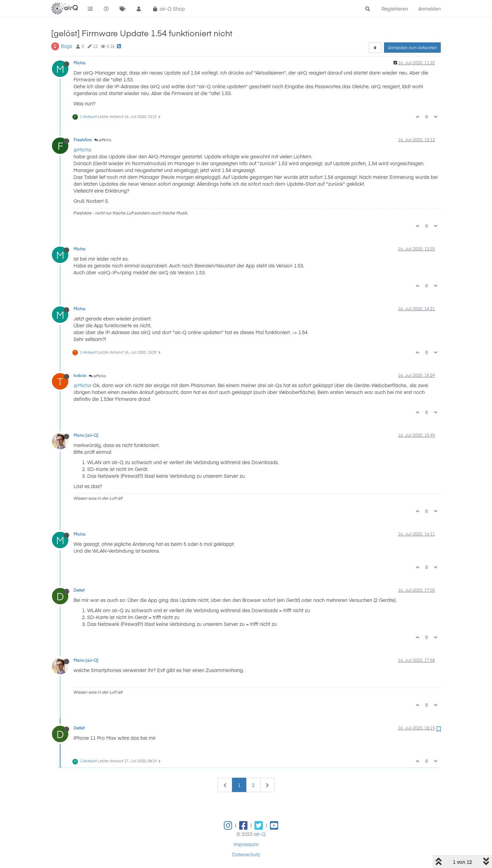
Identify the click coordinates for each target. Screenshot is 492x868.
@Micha (103, 140)
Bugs (66, 46)
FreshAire (83, 140)
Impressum (246, 844)
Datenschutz (246, 854)
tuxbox (80, 375)
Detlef (79, 590)
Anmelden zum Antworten (412, 48)
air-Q (260, 834)
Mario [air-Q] (86, 435)
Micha (79, 63)
